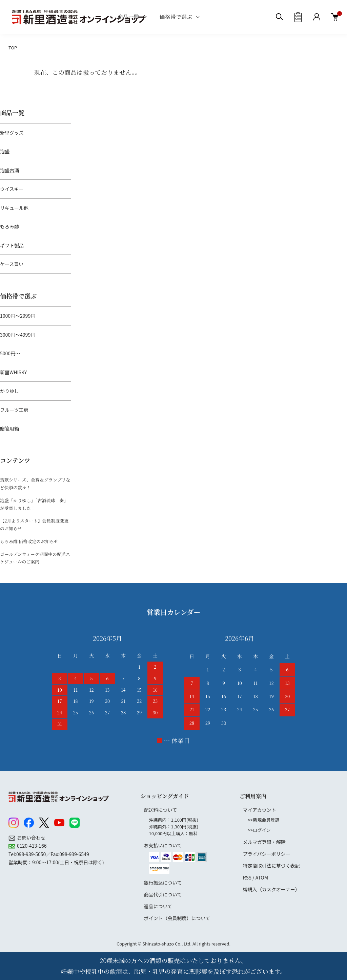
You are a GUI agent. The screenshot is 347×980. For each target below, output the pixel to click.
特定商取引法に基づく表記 (271, 866)
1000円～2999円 (18, 316)
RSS (247, 877)
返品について (158, 906)
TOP (13, 48)
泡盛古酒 (9, 170)
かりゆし (9, 391)
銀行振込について (163, 883)
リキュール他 (14, 208)
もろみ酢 (9, 226)
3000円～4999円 (18, 335)
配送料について (161, 810)
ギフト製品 (12, 245)
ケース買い (12, 264)
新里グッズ (12, 133)
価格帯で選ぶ (176, 17)
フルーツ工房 (14, 410)
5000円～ (10, 353)
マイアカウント (260, 810)
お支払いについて (163, 845)
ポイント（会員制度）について (177, 918)
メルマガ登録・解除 (264, 842)
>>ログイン (259, 830)
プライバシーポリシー (267, 854)
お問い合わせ (31, 838)
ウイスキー (12, 189)
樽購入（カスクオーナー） (271, 889)
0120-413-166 (32, 846)
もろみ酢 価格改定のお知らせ (29, 541)
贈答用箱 (9, 428)
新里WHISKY (13, 372)
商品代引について (163, 894)
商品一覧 (128, 17)
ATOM (262, 877)
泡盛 (5, 151)
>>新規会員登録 (264, 820)
